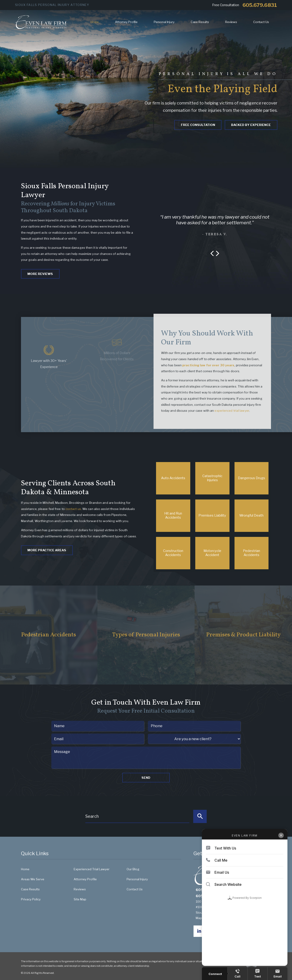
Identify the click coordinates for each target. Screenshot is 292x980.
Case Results (30, 889)
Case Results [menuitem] (200, 22)
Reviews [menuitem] (231, 22)
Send (146, 778)
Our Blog (133, 869)
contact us (73, 509)
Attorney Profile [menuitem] (126, 22)
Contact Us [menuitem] (261, 22)
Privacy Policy (31, 899)
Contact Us (135, 889)
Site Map (80, 899)
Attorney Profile (85, 879)
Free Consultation (198, 125)
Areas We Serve (33, 879)
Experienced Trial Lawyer (92, 869)
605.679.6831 (260, 5)
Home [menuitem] (95, 22)
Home (25, 869)
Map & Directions (210, 918)
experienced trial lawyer (232, 416)
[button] (212, 254)
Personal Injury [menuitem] (164, 22)
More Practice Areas (47, 550)
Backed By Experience (251, 125)
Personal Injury (137, 879)
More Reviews (40, 274)
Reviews (80, 889)
